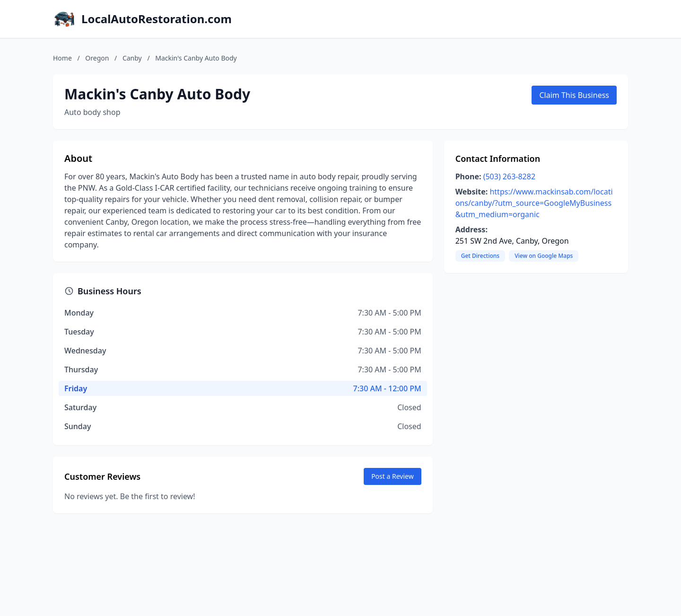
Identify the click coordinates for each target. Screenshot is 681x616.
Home (62, 58)
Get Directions (480, 256)
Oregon (97, 58)
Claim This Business (574, 95)
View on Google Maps (544, 256)
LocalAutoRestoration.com (157, 19)
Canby (132, 58)
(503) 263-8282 (509, 176)
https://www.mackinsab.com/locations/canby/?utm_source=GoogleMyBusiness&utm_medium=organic (534, 203)
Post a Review (393, 476)
